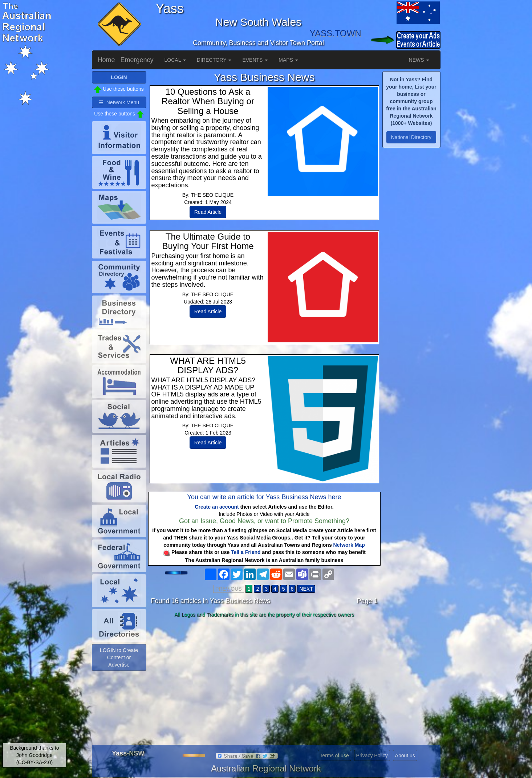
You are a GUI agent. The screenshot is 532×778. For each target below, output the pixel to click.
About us (405, 755)
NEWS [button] (419, 60)
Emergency (137, 60)
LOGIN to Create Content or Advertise (119, 657)
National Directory (411, 137)
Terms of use (334, 755)
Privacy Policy (372, 755)
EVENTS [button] (255, 60)
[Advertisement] (264, 678)
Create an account (217, 507)
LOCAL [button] (175, 60)
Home (106, 60)
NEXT (306, 589)
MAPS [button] (288, 60)
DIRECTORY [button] (214, 60)
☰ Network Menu (119, 102)
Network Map (349, 545)
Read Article (208, 212)
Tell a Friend (246, 552)
